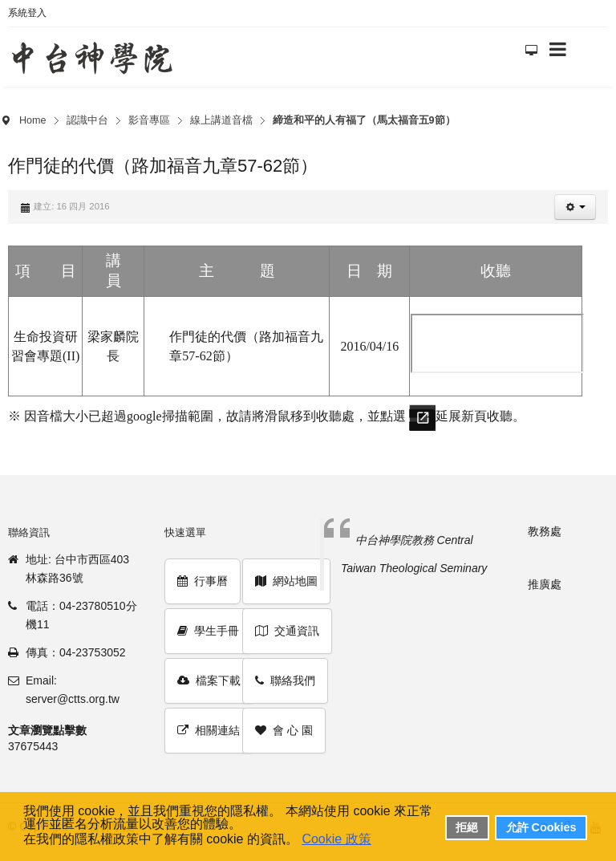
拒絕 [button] (467, 827)
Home (33, 120)
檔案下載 (209, 680)
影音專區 (149, 120)
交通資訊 (287, 631)
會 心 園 (284, 730)
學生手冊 (208, 631)
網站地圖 (286, 581)
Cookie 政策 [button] (336, 839)
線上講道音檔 (221, 120)
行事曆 (203, 581)
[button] (575, 207)
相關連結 (209, 730)
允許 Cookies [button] (541, 827)
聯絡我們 (285, 680)
